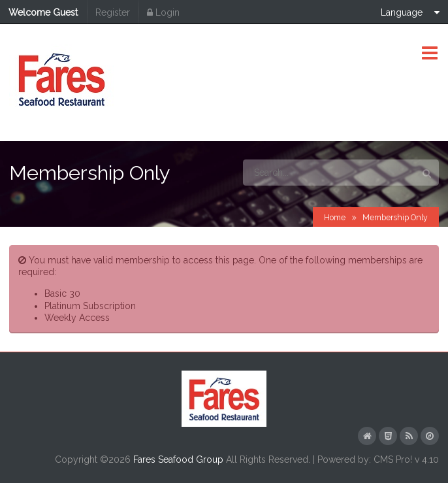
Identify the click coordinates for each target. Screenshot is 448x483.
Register (113, 12)
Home (335, 217)
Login (163, 12)
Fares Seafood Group (178, 459)
